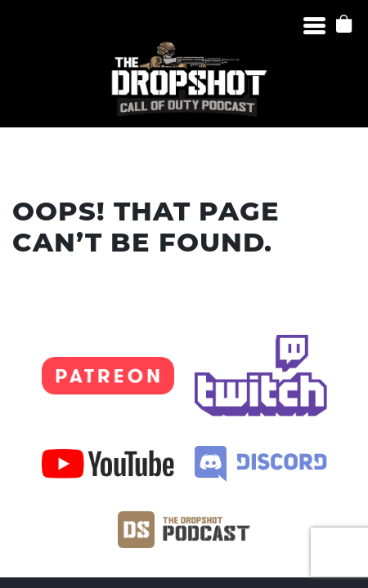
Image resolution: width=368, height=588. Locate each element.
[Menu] (314, 26)
